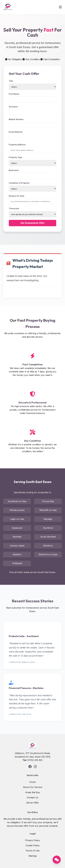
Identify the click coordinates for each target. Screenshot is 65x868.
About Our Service (33, 787)
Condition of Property (19, 183)
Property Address (17, 145)
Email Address (16, 132)
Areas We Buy (33, 792)
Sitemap (33, 856)
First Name (14, 94)
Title (11, 81)
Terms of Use (32, 851)
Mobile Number (16, 119)
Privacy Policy (32, 840)
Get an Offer (32, 803)
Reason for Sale (17, 196)
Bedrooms (14, 170)
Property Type (16, 157)
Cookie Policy (33, 845)
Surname (13, 107)
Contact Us (33, 798)
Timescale (14, 208)
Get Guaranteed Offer (33, 223)
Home (32, 782)
